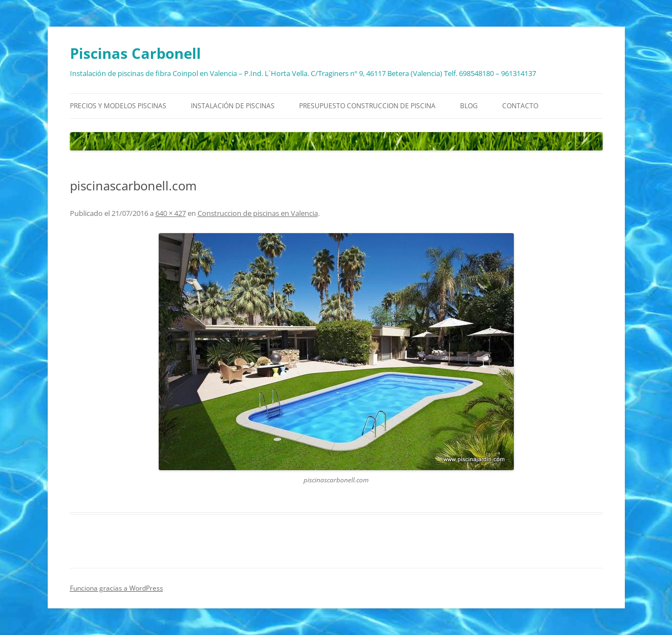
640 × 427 (171, 213)
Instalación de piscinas (233, 106)
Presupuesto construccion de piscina (367, 106)
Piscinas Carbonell (135, 53)
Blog (469, 106)
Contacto (520, 106)
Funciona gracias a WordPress (117, 588)
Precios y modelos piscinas (118, 106)
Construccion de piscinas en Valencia (258, 213)
